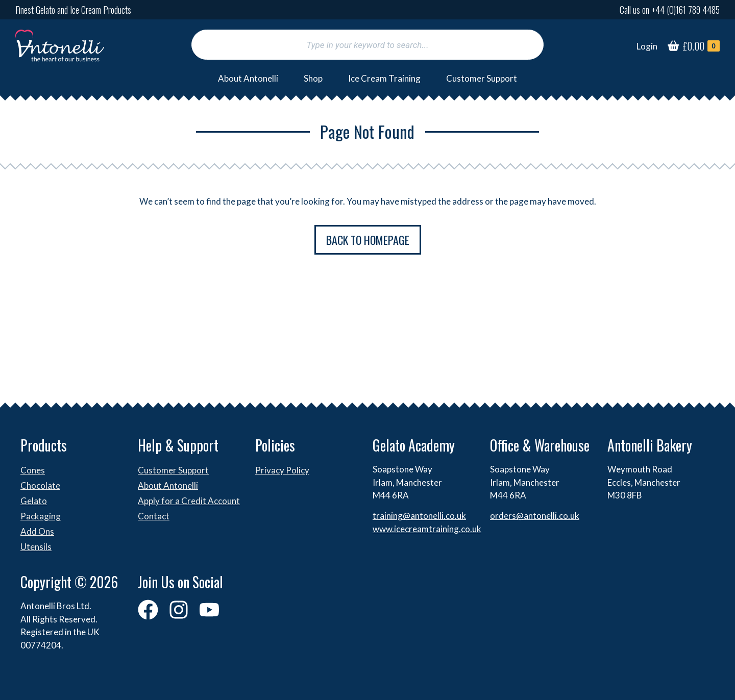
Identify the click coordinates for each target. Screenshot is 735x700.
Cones (33, 470)
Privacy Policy (282, 470)
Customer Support (482, 78)
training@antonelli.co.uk (419, 516)
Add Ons (37, 531)
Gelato (34, 501)
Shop (313, 78)
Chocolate (40, 485)
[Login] (647, 46)
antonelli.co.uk (552, 516)
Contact (154, 516)
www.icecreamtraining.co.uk (427, 529)
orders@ (507, 516)
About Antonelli (248, 78)
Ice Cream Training (384, 78)
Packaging (41, 516)
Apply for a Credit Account (189, 501)
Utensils (36, 547)
